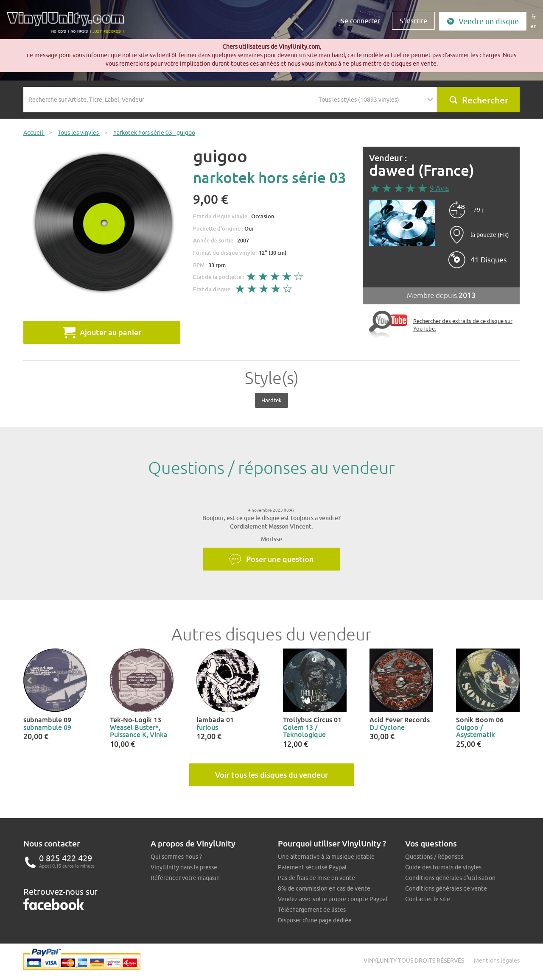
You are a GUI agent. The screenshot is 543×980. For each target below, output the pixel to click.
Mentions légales (497, 961)
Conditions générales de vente (446, 888)
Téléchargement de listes (312, 910)
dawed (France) (422, 171)
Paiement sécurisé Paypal (312, 867)
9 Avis (439, 188)
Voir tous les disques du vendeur (271, 775)
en (534, 26)
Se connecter (360, 21)
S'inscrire (413, 21)
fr (534, 17)
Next (513, 680)
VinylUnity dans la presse (184, 867)
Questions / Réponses (434, 857)
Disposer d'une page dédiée (315, 920)
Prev (30, 680)
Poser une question (271, 560)
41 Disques (489, 260)
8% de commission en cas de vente (324, 888)
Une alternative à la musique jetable (326, 857)
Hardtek (271, 400)
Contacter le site (428, 899)
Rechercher (479, 100)
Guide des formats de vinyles (443, 867)
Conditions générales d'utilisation (450, 878)
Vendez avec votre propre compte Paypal (333, 899)
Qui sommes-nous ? (176, 857)
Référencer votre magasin (185, 878)
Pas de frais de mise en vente (316, 878)
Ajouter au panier (102, 332)
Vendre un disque (483, 21)
